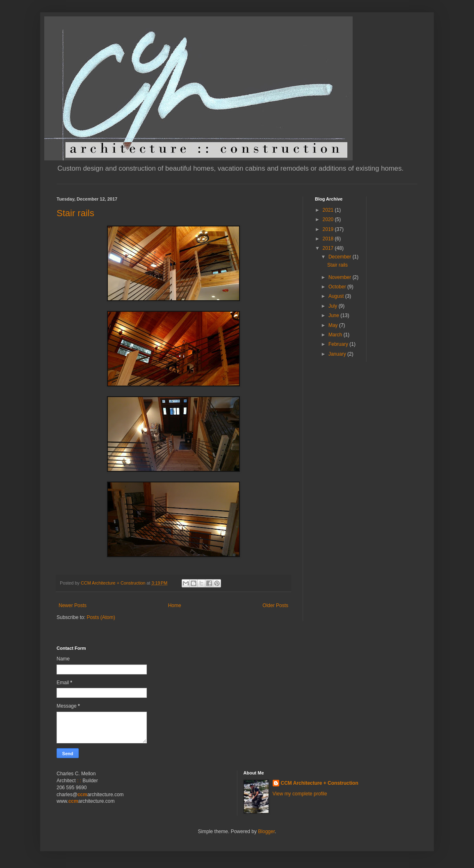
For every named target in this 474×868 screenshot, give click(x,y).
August (337, 296)
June (334, 315)
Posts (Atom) (101, 617)
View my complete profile (300, 794)
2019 (329, 229)
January (338, 354)
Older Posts (275, 605)
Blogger (266, 831)
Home (175, 605)
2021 (329, 210)
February (339, 344)
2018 (329, 239)
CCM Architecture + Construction (320, 783)
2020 (329, 219)
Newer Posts (73, 605)
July (334, 306)
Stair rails (75, 213)
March (336, 335)
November (341, 277)
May (334, 325)
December (341, 257)
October (338, 287)
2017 (329, 248)
